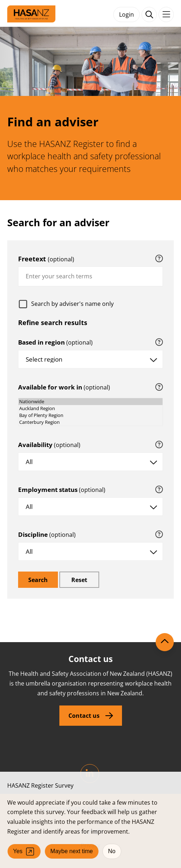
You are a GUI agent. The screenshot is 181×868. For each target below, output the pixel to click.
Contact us (84, 716)
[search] (38, 580)
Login (127, 14)
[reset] (79, 580)
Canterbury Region (90, 422)
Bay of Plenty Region (90, 415)
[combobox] (90, 276)
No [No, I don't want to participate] (112, 851)
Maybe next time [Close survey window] (71, 851)
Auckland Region (90, 408)
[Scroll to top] (165, 642)
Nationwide (90, 402)
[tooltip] (159, 259)
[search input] (90, 276)
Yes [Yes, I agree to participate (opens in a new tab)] (24, 852)
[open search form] (149, 14)
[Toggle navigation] (166, 14)
